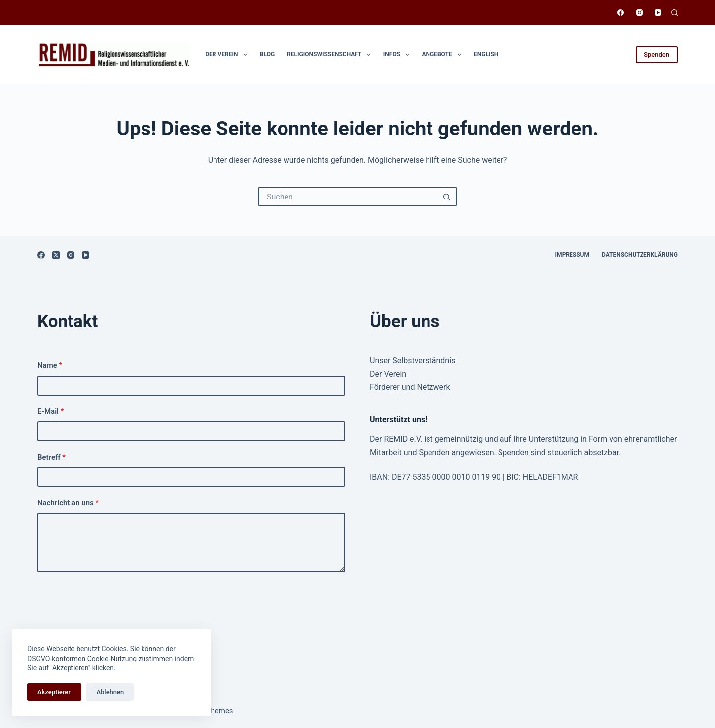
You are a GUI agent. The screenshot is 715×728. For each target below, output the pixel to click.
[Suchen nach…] (348, 197)
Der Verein (228, 55)
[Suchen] (675, 13)
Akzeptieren (54, 692)
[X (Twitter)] (56, 255)
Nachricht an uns (68, 503)
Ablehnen (110, 692)
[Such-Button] (447, 197)
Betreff (51, 457)
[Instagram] (639, 13)
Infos (398, 55)
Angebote (443, 55)
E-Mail (50, 411)
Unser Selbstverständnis (413, 361)
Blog (267, 54)
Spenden (657, 54)
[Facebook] (620, 13)
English (486, 54)
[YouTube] (658, 13)
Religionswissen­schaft (331, 55)
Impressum (572, 255)
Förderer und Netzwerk (410, 387)
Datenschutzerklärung (640, 255)
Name (50, 365)
